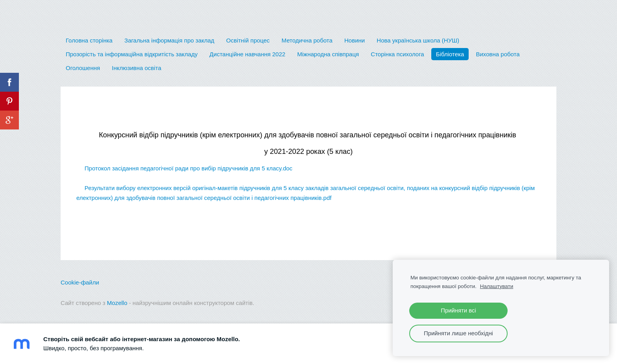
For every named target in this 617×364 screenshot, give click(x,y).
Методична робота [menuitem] (307, 40)
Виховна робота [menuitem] (498, 54)
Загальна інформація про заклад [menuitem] (169, 40)
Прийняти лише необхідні (458, 333)
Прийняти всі (458, 310)
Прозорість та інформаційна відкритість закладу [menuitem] (132, 54)
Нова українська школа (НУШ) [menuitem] (418, 40)
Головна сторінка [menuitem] (89, 40)
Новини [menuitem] (355, 40)
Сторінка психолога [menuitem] (397, 54)
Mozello (117, 303)
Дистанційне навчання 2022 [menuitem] (247, 54)
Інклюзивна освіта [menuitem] (136, 68)
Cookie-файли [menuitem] (80, 282)
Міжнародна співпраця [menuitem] (328, 54)
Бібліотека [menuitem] (450, 54)
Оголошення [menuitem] (83, 68)
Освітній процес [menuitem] (248, 40)
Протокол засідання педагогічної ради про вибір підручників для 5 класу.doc (184, 168)
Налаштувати (497, 286)
